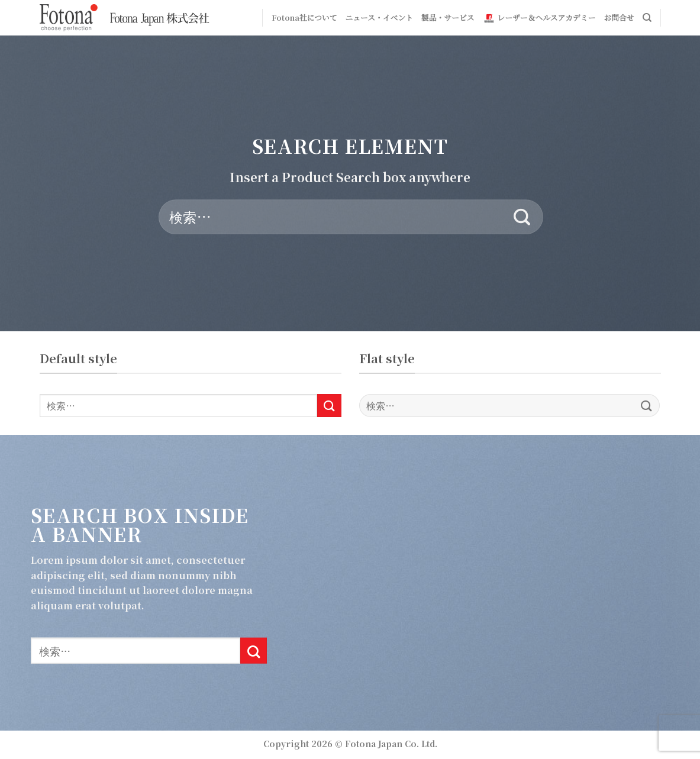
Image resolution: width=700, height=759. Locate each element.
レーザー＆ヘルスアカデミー (539, 18)
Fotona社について (304, 17)
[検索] (647, 18)
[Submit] (522, 217)
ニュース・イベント (379, 17)
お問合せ (619, 17)
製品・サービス (448, 17)
